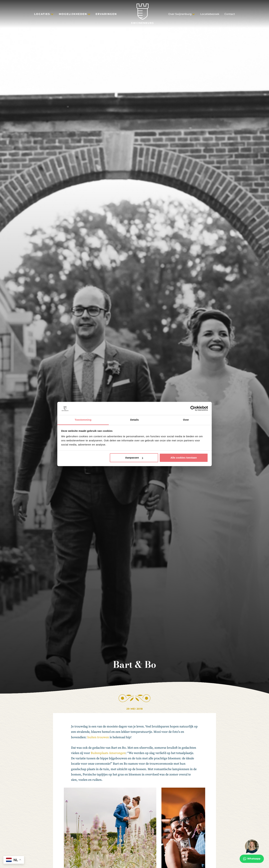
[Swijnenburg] (143, 14)
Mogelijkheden (73, 14)
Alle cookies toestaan (184, 458)
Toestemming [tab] (83, 420)
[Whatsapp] (252, 851)
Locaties (42, 14)
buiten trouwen (98, 737)
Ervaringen (106, 14)
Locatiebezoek (210, 14)
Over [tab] (186, 420)
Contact (230, 14)
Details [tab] (134, 420)
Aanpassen (134, 458)
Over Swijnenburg (180, 14)
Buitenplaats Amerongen (108, 753)
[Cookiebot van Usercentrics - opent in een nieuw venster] (193, 408)
